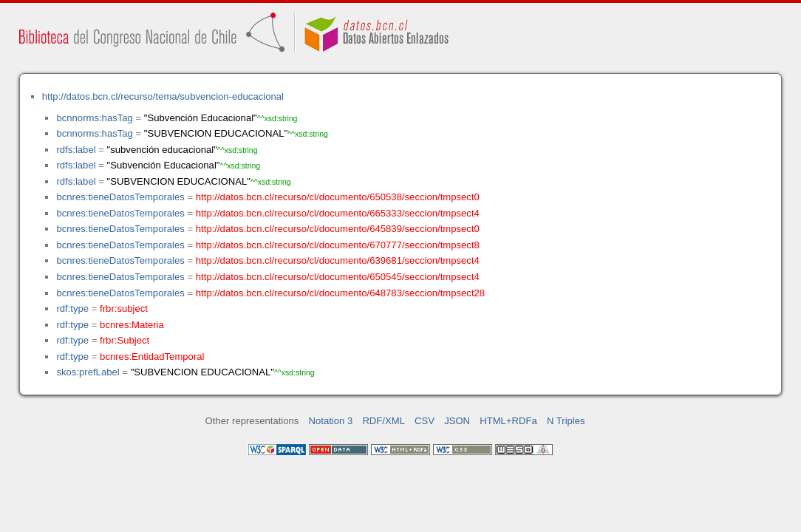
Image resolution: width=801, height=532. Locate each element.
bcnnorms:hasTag (94, 118)
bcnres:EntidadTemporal (152, 357)
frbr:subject (124, 308)
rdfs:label (76, 150)
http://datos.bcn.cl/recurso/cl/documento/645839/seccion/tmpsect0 (338, 229)
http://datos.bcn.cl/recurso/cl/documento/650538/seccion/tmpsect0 (338, 197)
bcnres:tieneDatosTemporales (120, 197)
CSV (425, 421)
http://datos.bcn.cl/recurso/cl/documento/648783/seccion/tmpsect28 (340, 293)
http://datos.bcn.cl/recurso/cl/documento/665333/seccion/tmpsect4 (338, 213)
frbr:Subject (125, 340)
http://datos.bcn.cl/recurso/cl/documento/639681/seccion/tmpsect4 (338, 260)
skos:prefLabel (88, 372)
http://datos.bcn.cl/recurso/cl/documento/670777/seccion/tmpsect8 (338, 245)
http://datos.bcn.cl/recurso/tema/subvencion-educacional (163, 96)
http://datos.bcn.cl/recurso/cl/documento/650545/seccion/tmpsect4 (338, 277)
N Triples (566, 421)
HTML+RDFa (508, 421)
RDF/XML (384, 421)
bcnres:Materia (132, 325)
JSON (457, 421)
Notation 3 (331, 421)
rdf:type (72, 308)
